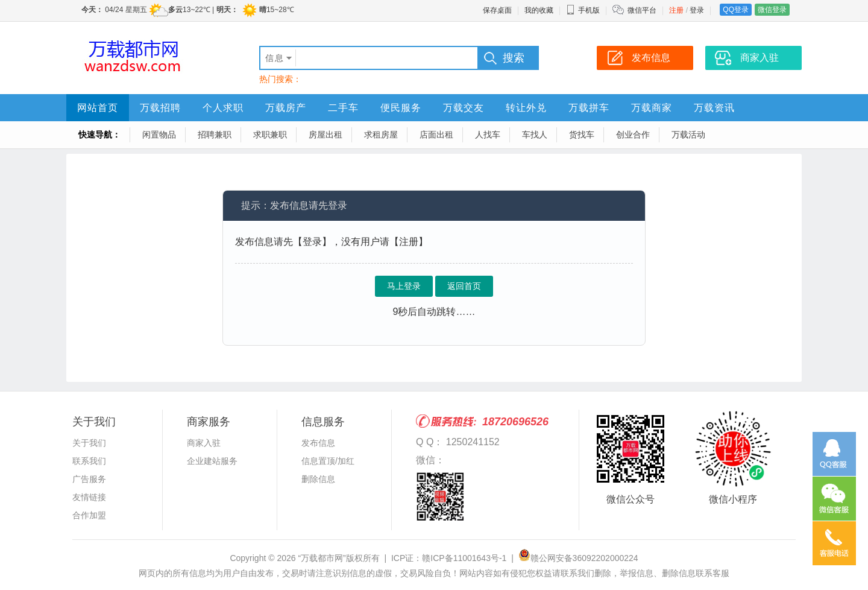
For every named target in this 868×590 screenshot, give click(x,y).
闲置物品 (159, 135)
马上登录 (404, 286)
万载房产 (286, 108)
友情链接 (89, 497)
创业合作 (633, 135)
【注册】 (409, 242)
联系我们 (89, 461)
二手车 (343, 108)
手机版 (583, 10)
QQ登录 (736, 10)
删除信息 (318, 479)
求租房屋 (381, 135)
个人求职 (223, 108)
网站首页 (98, 108)
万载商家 (652, 108)
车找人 (535, 135)
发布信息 (318, 443)
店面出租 (436, 135)
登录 (697, 10)
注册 (676, 10)
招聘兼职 (215, 135)
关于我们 (89, 443)
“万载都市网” (322, 558)
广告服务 (89, 479)
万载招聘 (160, 108)
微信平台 (642, 10)
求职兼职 (270, 135)
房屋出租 (325, 135)
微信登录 (772, 10)
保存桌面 (497, 10)
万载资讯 (714, 108)
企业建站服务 (212, 461)
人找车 (488, 135)
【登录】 (312, 242)
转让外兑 (526, 108)
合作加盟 (89, 515)
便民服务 (401, 108)
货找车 (582, 135)
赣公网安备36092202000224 (578, 558)
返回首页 (464, 286)
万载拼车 (589, 108)
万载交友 (464, 108)
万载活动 (688, 135)
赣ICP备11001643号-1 (464, 558)
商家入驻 (204, 443)
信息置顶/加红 (328, 461)
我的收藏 (539, 10)
